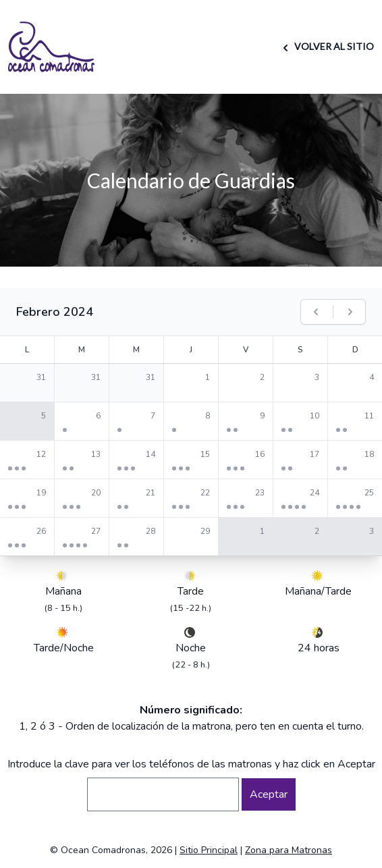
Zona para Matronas (289, 850)
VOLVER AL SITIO (326, 46)
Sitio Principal (209, 850)
